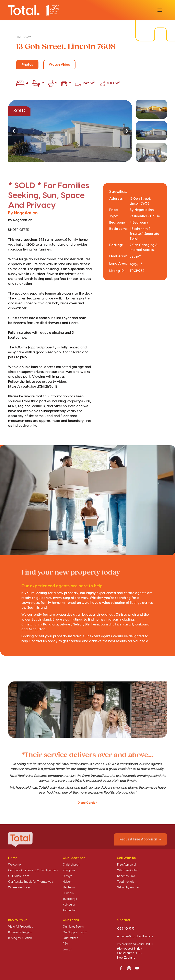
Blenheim (69, 888)
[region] (87, 131)
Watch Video (59, 65)
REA (65, 944)
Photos (27, 65)
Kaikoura (69, 905)
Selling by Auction (129, 888)
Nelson (67, 882)
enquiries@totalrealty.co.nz (135, 937)
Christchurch (71, 865)
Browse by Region (20, 932)
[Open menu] (160, 10)
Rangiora (69, 870)
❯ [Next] (127, 131)
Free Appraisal (127, 865)
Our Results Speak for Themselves (30, 882)
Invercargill (70, 899)
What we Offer (127, 870)
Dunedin (68, 893)
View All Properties (20, 927)
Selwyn (67, 876)
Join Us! (67, 950)
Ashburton (69, 910)
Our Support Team (75, 932)
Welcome (14, 865)
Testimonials (126, 882)
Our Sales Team (19, 876)
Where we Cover (19, 888)
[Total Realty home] (34, 10)
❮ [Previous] (14, 131)
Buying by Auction (20, 938)
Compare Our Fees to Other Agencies (33, 870)
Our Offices (70, 938)
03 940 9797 (126, 929)
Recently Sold (126, 876)
